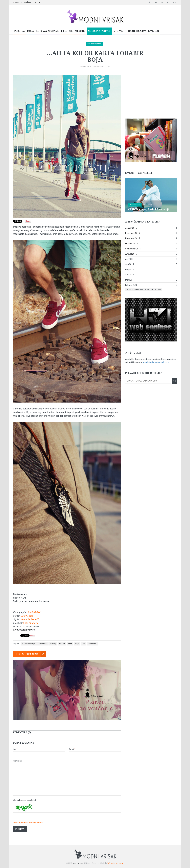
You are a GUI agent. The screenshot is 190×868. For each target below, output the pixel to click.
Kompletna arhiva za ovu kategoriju (144, 289)
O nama (16, 2)
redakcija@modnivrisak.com (156, 362)
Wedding (80, 31)
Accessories (135, 205)
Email (72, 749)
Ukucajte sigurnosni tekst (24, 800)
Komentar (18, 761)
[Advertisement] (151, 93)
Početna (19, 31)
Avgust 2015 (131, 254)
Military (53, 644)
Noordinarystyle (29, 644)
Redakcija (27, 2)
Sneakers (43, 644)
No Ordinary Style (99, 31)
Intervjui (119, 31)
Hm (84, 644)
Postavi (20, 829)
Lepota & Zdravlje (48, 31)
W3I (109, 863)
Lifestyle (67, 31)
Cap (77, 644)
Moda (30, 31)
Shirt (70, 644)
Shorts (62, 644)
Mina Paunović (31, 623)
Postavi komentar (31, 654)
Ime (15, 749)
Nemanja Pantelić (30, 619)
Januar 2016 (131, 228)
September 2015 (133, 249)
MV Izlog (154, 31)
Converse (92, 644)
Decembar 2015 (133, 233)
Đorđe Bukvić (34, 612)
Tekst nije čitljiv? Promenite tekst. (28, 823)
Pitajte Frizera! (136, 31)
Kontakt (38, 2)
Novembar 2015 (133, 238)
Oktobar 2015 (131, 244)
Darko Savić (27, 616)
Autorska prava (117, 863)
